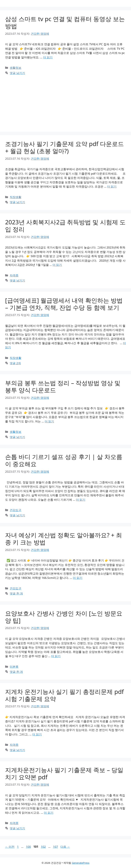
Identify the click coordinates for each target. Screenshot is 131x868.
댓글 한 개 (16, 593)
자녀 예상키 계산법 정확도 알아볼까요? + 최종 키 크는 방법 (64, 539)
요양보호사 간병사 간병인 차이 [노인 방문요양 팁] (64, 617)
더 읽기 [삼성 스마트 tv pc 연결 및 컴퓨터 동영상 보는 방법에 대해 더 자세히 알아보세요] (48, 57)
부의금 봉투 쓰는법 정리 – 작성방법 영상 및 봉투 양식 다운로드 (63, 386)
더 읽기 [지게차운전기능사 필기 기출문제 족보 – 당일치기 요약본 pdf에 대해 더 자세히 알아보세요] (49, 813)
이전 (10, 847)
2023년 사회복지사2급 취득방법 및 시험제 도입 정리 (65, 226)
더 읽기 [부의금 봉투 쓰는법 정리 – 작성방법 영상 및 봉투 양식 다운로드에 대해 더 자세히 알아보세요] (49, 421)
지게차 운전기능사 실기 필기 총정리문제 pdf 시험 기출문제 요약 (64, 695)
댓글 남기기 (17, 73)
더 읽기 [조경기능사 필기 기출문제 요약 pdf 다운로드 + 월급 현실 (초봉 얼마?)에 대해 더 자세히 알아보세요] (112, 186)
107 (55, 847)
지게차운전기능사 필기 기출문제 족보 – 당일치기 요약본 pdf (64, 773)
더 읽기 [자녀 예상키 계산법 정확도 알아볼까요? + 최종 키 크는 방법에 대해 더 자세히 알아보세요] (78, 578)
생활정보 (16, 68)
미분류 (14, 667)
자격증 (14, 275)
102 (43, 847)
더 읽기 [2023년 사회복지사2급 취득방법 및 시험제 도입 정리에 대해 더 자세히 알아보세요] (57, 265)
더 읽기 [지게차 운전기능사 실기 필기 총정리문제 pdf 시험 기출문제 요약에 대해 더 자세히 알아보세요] (37, 734)
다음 (65, 847)
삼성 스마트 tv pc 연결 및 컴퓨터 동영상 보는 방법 (65, 22)
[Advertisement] (65, 101)
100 (28, 847)
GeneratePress (81, 863)
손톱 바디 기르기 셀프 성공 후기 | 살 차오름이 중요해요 (64, 460)
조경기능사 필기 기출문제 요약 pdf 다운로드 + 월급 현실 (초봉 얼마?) (64, 147)
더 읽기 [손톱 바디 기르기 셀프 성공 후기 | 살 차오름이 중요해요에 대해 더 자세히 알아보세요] (81, 500)
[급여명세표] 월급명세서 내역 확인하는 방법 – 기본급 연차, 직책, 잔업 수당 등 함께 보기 (64, 304)
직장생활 (16, 197)
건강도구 (16, 510)
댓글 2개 (15, 363)
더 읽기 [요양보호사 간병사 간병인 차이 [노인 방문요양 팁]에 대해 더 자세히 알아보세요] (56, 656)
